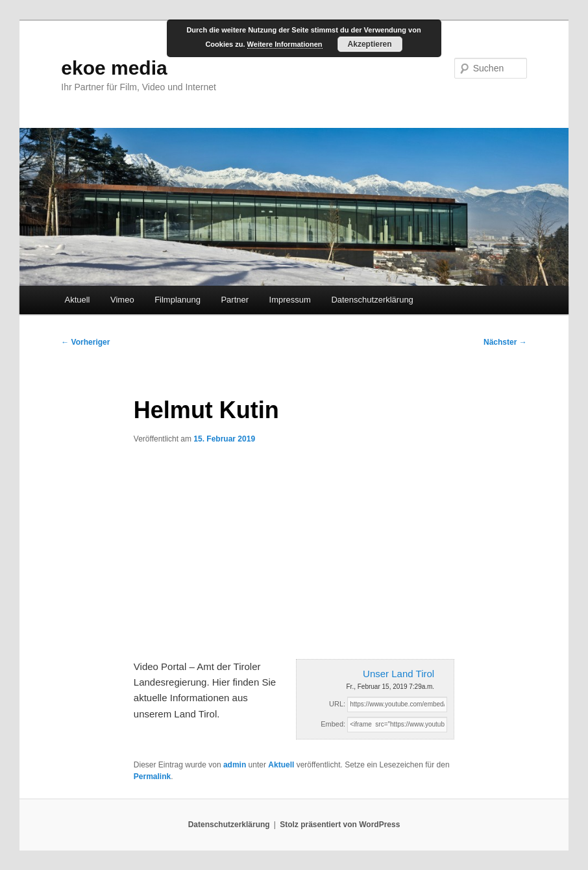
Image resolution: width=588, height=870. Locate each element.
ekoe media (114, 68)
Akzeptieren (370, 44)
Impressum (290, 300)
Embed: (333, 724)
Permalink (152, 777)
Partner (235, 300)
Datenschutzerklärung (372, 300)
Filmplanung (178, 300)
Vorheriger (85, 342)
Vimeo (122, 300)
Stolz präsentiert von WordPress (340, 825)
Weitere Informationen (285, 44)
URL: (337, 704)
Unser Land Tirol (398, 674)
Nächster (505, 342)
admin (235, 765)
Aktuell (77, 300)
